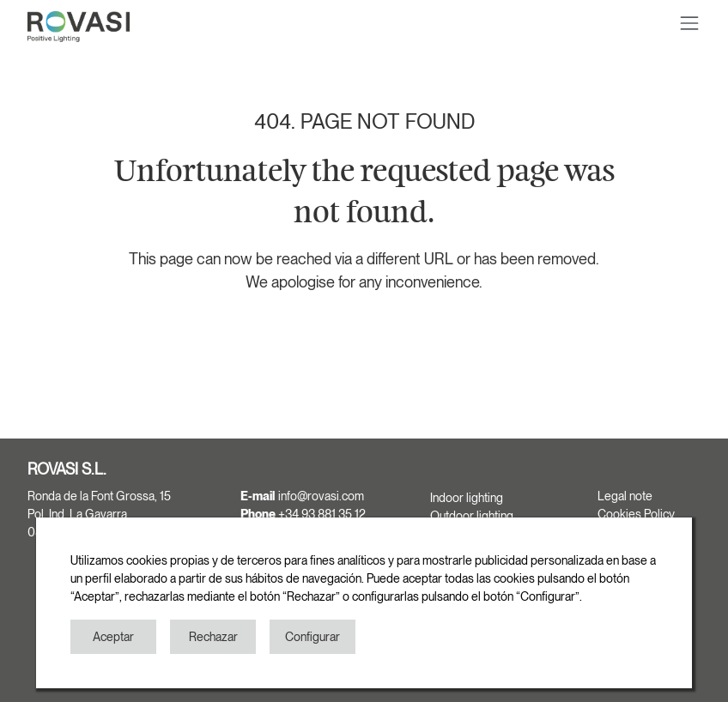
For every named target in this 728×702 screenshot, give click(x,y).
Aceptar (113, 637)
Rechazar (213, 637)
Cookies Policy (636, 514)
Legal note (625, 496)
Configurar (312, 637)
